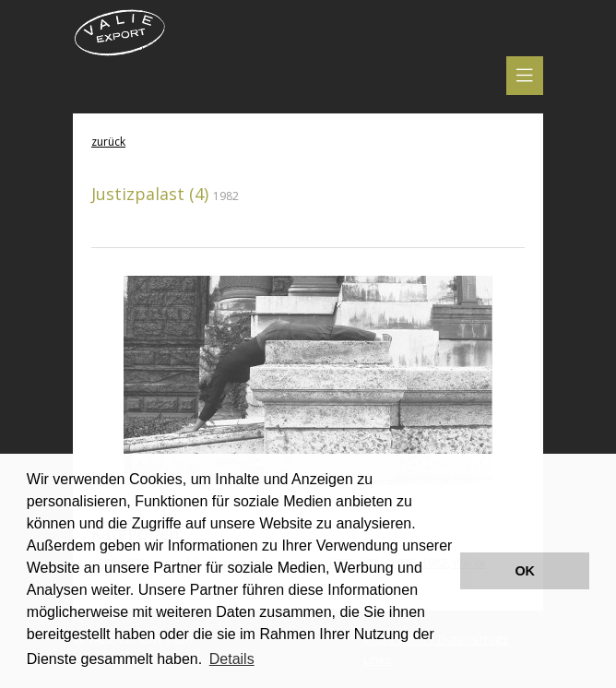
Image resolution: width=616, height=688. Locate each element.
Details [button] (232, 659)
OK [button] (525, 571)
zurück (108, 142)
